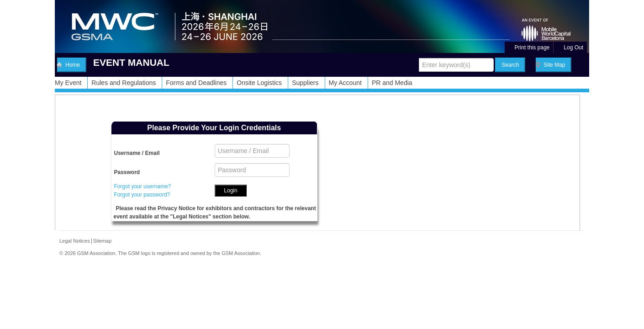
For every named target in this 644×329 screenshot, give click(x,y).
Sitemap (102, 241)
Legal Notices (75, 241)
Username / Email (137, 153)
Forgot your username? (143, 186)
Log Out (570, 48)
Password (127, 172)
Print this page (529, 48)
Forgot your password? (142, 195)
